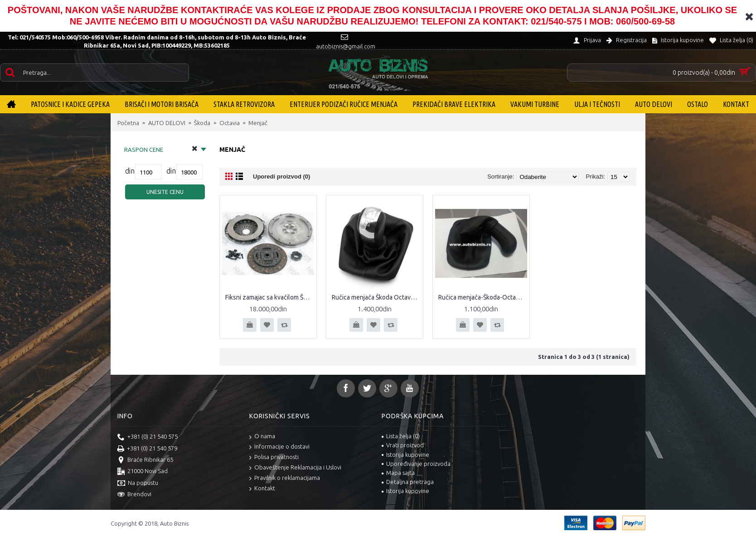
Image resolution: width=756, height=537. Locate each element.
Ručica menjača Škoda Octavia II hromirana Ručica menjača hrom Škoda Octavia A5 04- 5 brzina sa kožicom (376, 297)
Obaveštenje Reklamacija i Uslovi (295, 468)
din (130, 171)
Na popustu (138, 484)
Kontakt (262, 489)
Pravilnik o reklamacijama (285, 478)
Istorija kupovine (405, 455)
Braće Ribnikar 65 (145, 460)
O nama (262, 437)
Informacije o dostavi (279, 447)
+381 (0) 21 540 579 (147, 449)
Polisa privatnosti (274, 457)
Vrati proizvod (403, 445)
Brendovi (134, 495)
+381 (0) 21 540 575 (148, 437)
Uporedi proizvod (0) (281, 177)
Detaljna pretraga (408, 482)
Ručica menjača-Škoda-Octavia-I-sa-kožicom (483, 297)
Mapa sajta (398, 473)
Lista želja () (401, 436)
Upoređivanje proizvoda (416, 464)
